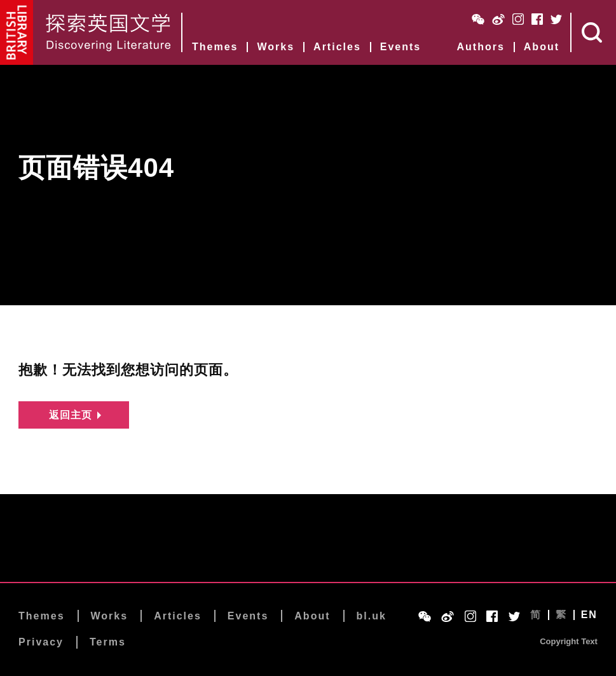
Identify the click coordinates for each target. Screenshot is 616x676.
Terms (108, 643)
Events (400, 47)
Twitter (556, 19)
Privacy (41, 643)
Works (276, 47)
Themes (215, 47)
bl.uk (372, 617)
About (542, 47)
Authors (480, 47)
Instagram (518, 19)
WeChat (478, 19)
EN (589, 616)
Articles (337, 47)
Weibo (498, 19)
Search (594, 32)
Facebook (537, 19)
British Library (17, 32)
